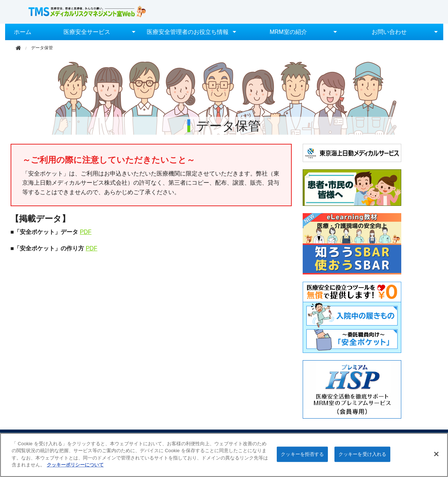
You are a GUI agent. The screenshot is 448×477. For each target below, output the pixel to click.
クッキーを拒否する (302, 454)
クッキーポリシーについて (75, 465)
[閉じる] (436, 454)
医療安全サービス (87, 32)
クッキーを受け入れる (362, 454)
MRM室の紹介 (288, 32)
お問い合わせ (389, 32)
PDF (86, 232)
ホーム (23, 32)
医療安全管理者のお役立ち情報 (188, 32)
